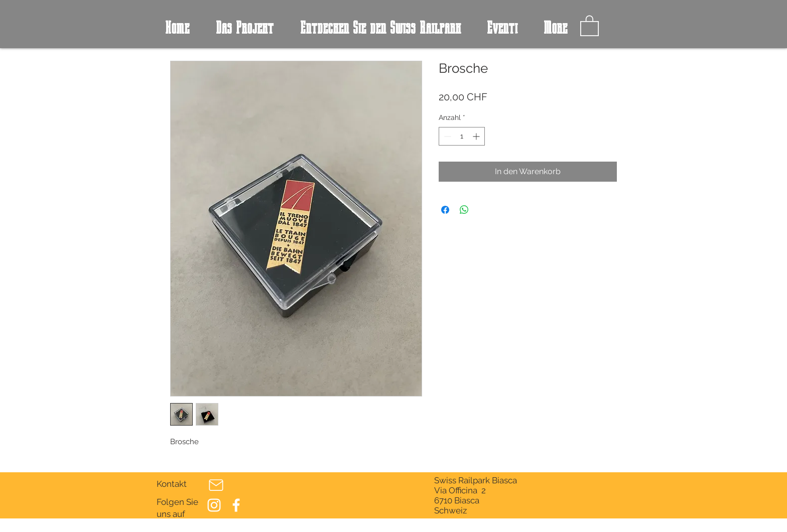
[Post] (216, 485)
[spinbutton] (462, 136)
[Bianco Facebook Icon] (236, 505)
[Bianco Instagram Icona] (214, 505)
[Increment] (477, 136)
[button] (589, 25)
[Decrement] (446, 136)
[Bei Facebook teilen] (445, 210)
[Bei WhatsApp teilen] (464, 210)
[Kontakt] (178, 484)
